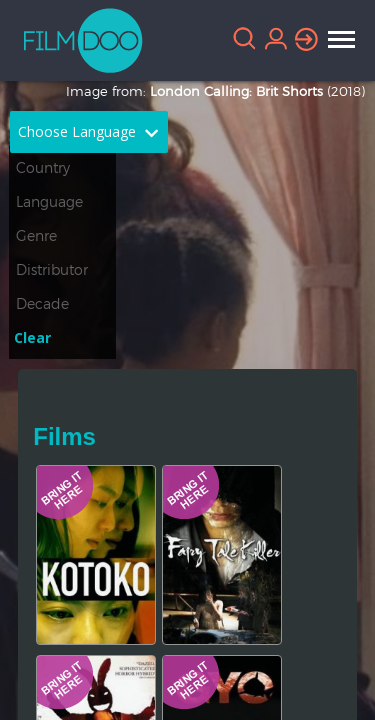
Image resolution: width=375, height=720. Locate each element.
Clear (32, 337)
